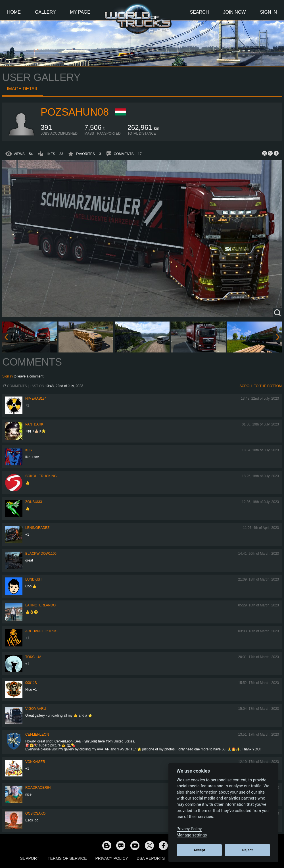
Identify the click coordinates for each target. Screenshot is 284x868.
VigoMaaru (36, 709)
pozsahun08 (75, 112)
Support (30, 858)
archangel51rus (41, 631)
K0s (29, 450)
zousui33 (34, 502)
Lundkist (34, 579)
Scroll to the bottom (261, 386)
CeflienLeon (37, 735)
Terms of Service (67, 858)
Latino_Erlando (40, 605)
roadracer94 (38, 788)
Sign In (268, 12)
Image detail (23, 89)
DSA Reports (151, 858)
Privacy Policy (112, 858)
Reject (248, 850)
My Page (80, 12)
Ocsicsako (35, 813)
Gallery (45, 12)
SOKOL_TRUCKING (41, 476)
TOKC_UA (33, 657)
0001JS (31, 683)
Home (14, 12)
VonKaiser (35, 762)
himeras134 (36, 398)
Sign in (8, 376)
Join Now (234, 12)
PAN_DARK (34, 424)
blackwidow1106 (41, 554)
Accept (199, 850)
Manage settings (192, 835)
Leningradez (37, 528)
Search (200, 12)
